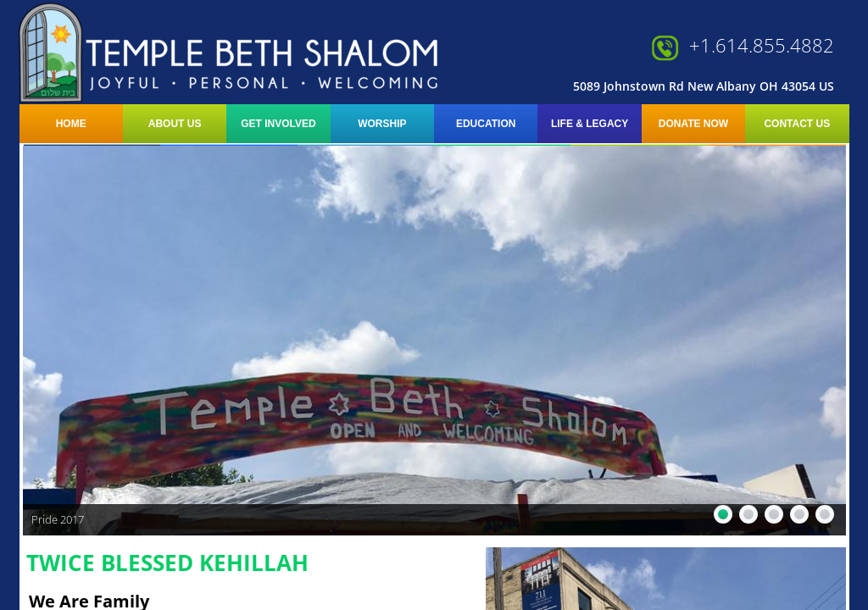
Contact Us (797, 124)
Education (486, 124)
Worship (382, 124)
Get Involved (278, 124)
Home (71, 124)
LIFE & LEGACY (590, 124)
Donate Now (693, 124)
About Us (175, 124)
